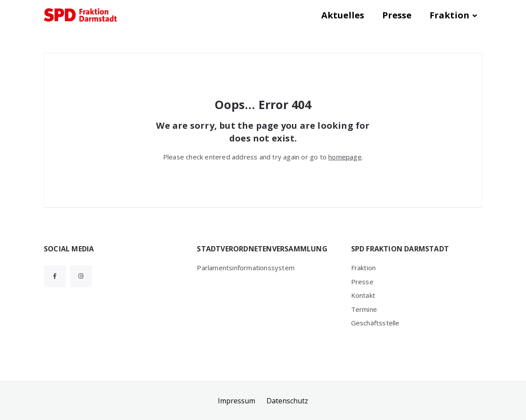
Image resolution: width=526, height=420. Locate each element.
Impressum (236, 401)
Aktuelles (343, 15)
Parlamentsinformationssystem (246, 268)
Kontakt (363, 295)
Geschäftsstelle (375, 323)
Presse (397, 15)
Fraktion (450, 15)
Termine (364, 309)
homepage (345, 157)
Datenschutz (287, 401)
